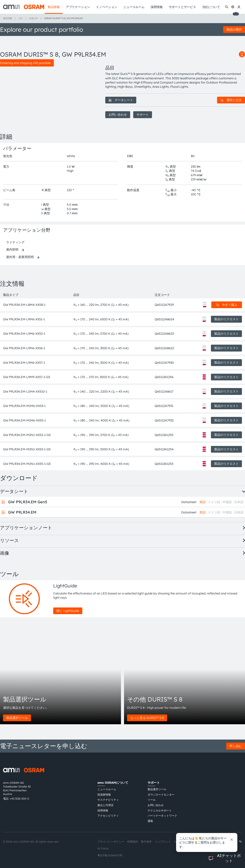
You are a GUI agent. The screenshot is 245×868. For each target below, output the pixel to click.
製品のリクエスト (226, 319)
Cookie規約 (181, 842)
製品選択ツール (17, 718)
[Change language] (233, 7)
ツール (152, 800)
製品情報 (8, 18)
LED (21, 18)
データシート (121, 100)
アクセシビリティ (108, 816)
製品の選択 (234, 29)
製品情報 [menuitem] (54, 7)
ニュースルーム (107, 789)
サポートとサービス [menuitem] (182, 7)
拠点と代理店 (105, 805)
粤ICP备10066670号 (110, 855)
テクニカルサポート (160, 810)
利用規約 (133, 842)
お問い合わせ (118, 114)
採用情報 (103, 810)
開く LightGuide (68, 611)
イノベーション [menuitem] (107, 7)
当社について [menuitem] (211, 7)
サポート (143, 114)
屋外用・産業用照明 (20, 257)
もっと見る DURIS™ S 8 (147, 718)
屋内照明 (12, 249)
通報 (150, 821)
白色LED (33, 18)
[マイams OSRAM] (239, 7)
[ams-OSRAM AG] (24, 7)
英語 (203, 502)
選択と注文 (231, 100)
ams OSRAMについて (113, 783)
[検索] (227, 7)
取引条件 (146, 842)
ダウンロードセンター (161, 795)
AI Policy (103, 849)
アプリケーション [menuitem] (78, 7)
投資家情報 (104, 795)
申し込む (236, 746)
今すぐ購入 (227, 305)
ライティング (15, 242)
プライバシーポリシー (111, 842)
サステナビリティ (108, 800)
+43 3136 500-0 (19, 799)
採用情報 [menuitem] (157, 7)
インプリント (163, 842)
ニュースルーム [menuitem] (134, 7)
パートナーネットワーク (162, 816)
